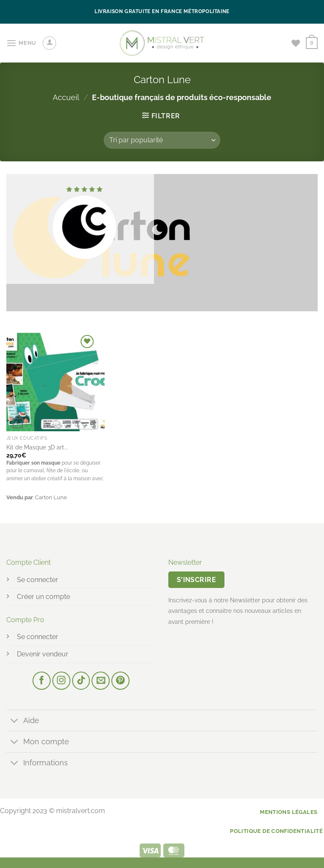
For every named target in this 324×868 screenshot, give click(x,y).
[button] (21, 43)
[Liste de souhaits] (296, 43)
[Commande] (162, 140)
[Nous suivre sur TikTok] (81, 681)
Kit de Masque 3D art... (37, 447)
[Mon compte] (49, 43)
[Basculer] (15, 721)
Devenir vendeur (43, 654)
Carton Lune (51, 497)
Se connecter (38, 580)
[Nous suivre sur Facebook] (42, 681)
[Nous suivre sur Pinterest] (120, 681)
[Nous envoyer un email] (101, 681)
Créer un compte (43, 597)
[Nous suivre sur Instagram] (61, 681)
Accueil (66, 97)
